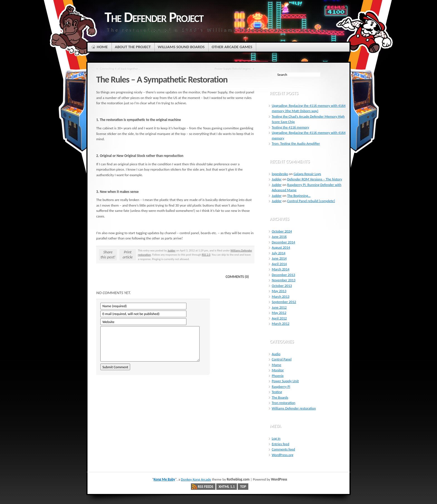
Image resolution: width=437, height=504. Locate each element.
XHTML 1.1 (227, 487)
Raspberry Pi (281, 387)
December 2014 (283, 242)
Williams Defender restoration (294, 408)
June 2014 (279, 258)
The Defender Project (154, 17)
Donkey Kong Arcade (196, 479)
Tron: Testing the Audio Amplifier (296, 143)
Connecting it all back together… (120, 69)
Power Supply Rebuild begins (233, 69)
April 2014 (279, 264)
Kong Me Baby (164, 479)
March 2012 (281, 324)
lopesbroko (280, 174)
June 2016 (279, 237)
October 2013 (282, 286)
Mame (276, 365)
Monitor (278, 370)
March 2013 (281, 296)
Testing (277, 392)
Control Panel (282, 359)
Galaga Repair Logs (307, 174)
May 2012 (279, 313)
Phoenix (278, 376)
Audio (276, 354)
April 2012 (279, 318)
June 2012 (279, 307)
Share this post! (108, 255)
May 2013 (279, 291)
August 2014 (281, 247)
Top (243, 487)
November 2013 (284, 280)
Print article (128, 255)
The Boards (280, 397)
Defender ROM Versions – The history (315, 179)
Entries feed (281, 444)
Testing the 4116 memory (290, 127)
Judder (171, 250)
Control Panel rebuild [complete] (311, 201)
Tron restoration (284, 403)
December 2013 (283, 275)
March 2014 (281, 269)
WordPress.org (282, 455)
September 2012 (284, 302)
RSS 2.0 (206, 255)
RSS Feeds (206, 487)
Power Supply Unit (285, 381)
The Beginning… (299, 196)
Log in (276, 438)
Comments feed (283, 449)
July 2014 (279, 253)
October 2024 (282, 231)
